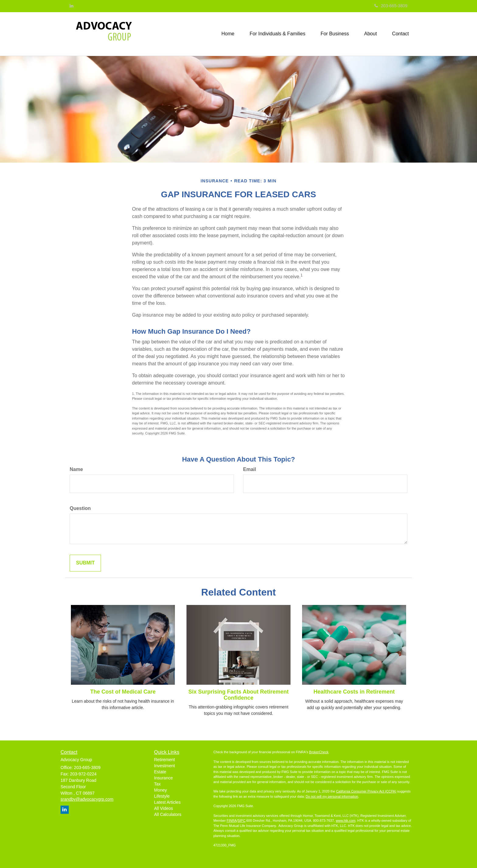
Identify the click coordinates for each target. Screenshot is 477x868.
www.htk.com (346, 821)
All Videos (164, 808)
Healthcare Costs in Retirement (354, 692)
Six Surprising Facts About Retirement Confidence (238, 695)
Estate (160, 772)
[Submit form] (85, 563)
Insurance (164, 778)
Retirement (165, 760)
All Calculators (168, 814)
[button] (278, 34)
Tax (158, 784)
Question (80, 508)
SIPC (242, 821)
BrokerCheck (319, 752)
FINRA (232, 821)
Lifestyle (162, 796)
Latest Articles (167, 802)
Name (76, 469)
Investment (165, 766)
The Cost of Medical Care (123, 692)
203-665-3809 (391, 6)
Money (161, 790)
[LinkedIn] (71, 6)
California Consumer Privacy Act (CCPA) (366, 791)
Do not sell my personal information (332, 796)
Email (250, 469)
